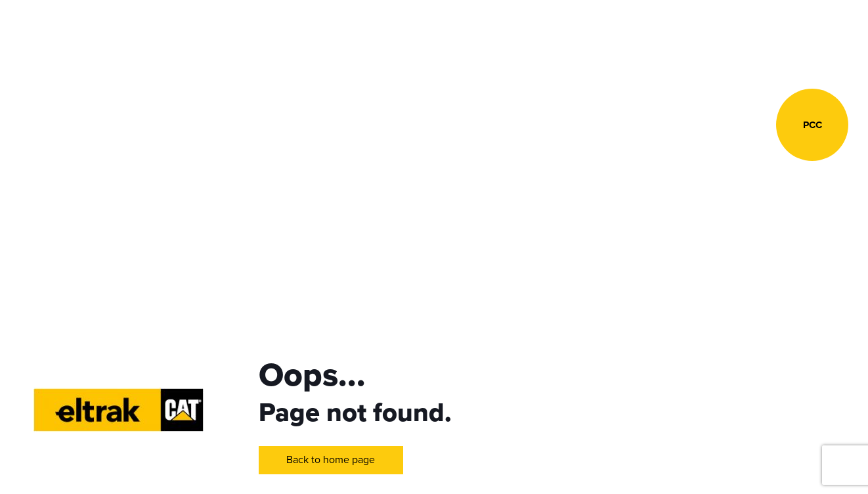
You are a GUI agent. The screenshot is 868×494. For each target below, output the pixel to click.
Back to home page (331, 460)
